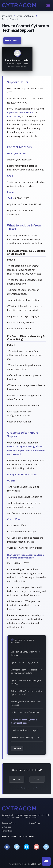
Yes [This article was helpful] (18, 779)
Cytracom (7, 16)
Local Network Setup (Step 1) (25, 730)
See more (17, 748)
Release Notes (34, 823)
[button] (48, 5)
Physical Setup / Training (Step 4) (26, 738)
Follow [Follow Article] (12, 40)
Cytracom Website (9, 823)
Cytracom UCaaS (25, 16)
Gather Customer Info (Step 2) (25, 712)
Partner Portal (8, 831)
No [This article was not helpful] (39, 779)
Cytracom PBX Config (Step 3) (25, 662)
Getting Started (10, 19)
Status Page (7, 827)
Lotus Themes (37, 864)
